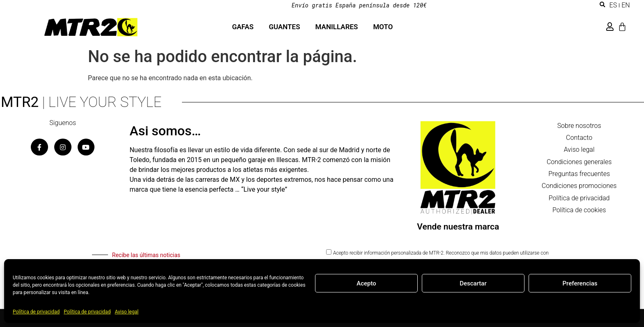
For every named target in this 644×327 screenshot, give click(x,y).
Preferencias (580, 283)
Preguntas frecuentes (579, 175)
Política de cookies (579, 212)
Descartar (473, 283)
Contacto (579, 138)
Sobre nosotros (579, 126)
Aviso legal (126, 312)
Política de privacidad (36, 312)
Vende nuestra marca (458, 227)
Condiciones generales (579, 163)
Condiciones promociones (579, 187)
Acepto (366, 283)
